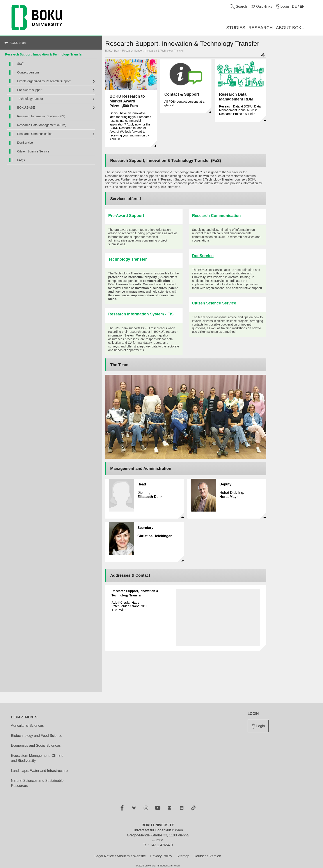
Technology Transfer (128, 259)
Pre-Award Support (126, 216)
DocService (25, 143)
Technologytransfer (30, 99)
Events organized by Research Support (44, 81)
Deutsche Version (207, 856)
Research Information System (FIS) (41, 116)
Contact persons (28, 72)
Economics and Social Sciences (36, 745)
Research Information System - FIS (141, 314)
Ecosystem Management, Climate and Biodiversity (37, 758)
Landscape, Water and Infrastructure (39, 771)
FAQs (21, 160)
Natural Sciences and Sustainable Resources (37, 783)
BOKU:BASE (26, 107)
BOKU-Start (18, 43)
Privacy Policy (161, 856)
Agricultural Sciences (27, 726)
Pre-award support (30, 90)
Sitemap (183, 856)
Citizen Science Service (214, 303)
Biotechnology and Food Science (37, 736)
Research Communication (35, 134)
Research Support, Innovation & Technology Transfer (153, 51)
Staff (20, 64)
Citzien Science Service (33, 151)
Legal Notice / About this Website (120, 856)
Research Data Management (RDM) (42, 125)
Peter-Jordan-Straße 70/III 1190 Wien (129, 606)
